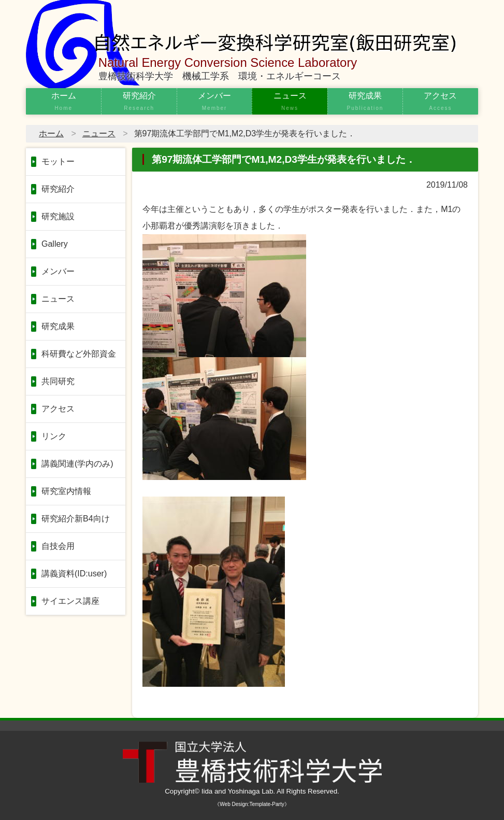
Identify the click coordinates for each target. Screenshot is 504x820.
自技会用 (58, 546)
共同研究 (58, 381)
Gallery (55, 244)
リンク (54, 436)
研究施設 (58, 216)
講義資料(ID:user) (74, 574)
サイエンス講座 (70, 601)
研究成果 (365, 102)
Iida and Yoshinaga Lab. (238, 791)
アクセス (440, 102)
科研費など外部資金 (79, 354)
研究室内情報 (66, 491)
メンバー (214, 102)
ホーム (63, 102)
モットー (58, 161)
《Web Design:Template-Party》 (252, 804)
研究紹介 (139, 102)
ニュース (290, 102)
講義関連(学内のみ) (77, 464)
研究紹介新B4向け (76, 519)
